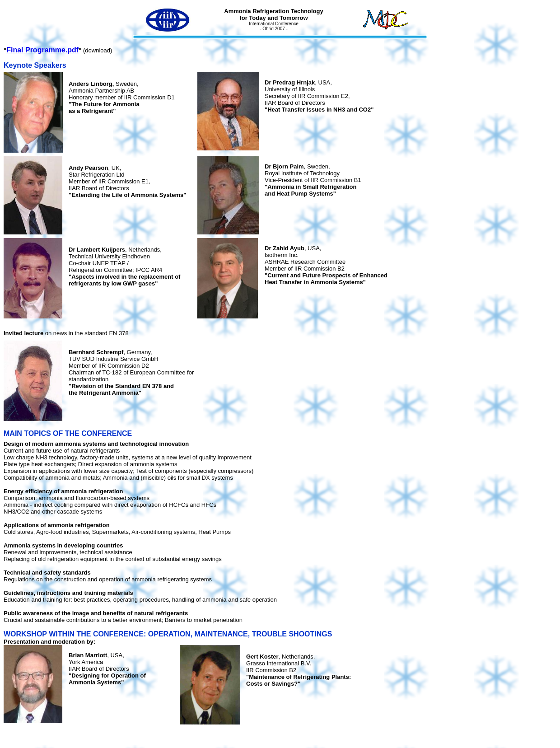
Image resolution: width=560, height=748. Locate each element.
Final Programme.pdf (42, 50)
